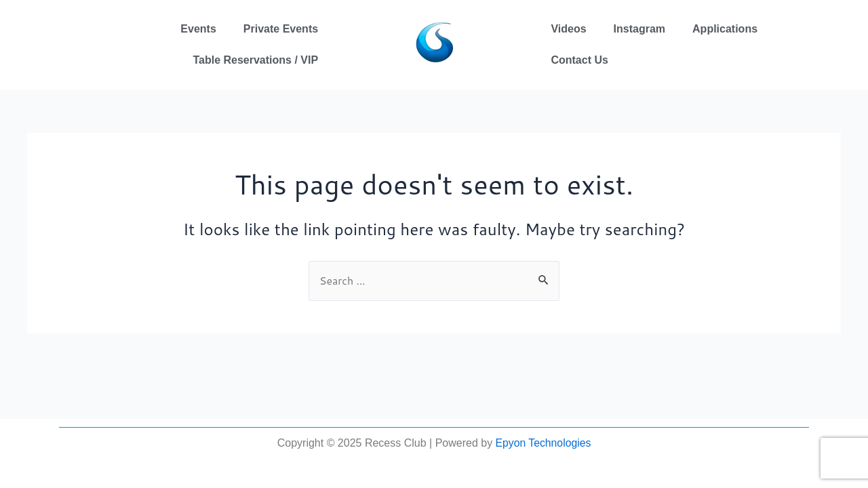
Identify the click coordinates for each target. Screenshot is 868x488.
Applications (725, 29)
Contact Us (579, 60)
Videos (568, 29)
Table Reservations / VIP (255, 60)
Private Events (281, 29)
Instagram (639, 29)
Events (198, 29)
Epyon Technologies (543, 443)
